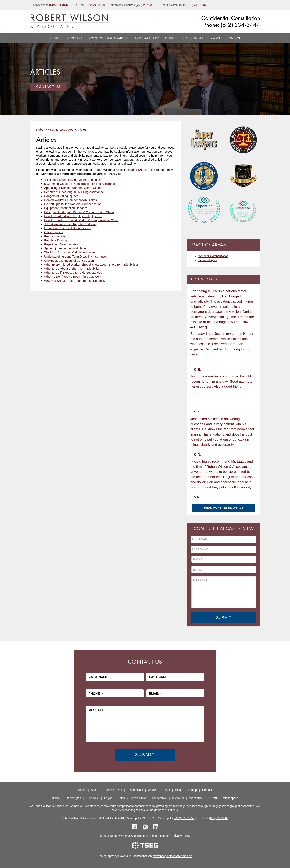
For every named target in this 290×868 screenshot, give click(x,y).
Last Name (160, 677)
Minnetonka (159, 798)
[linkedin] (156, 827)
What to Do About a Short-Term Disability (72, 269)
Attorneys (74, 38)
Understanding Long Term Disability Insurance (75, 256)
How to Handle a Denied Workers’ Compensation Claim (81, 220)
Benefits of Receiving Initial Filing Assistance (74, 192)
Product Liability (55, 236)
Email (156, 694)
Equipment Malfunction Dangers (66, 208)
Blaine (56, 798)
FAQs (166, 789)
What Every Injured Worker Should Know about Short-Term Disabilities (91, 264)
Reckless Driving (55, 240)
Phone (96, 694)
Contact (233, 38)
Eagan (108, 798)
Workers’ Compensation (213, 256)
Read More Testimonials (224, 508)
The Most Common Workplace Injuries (70, 252)
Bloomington (73, 798)
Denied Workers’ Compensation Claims (70, 200)
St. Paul (212, 798)
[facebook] (134, 827)
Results (171, 38)
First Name (100, 677)
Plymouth (178, 798)
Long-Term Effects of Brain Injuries (67, 228)
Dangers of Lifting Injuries (61, 196)
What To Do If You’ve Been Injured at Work (73, 277)
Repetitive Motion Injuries (61, 244)
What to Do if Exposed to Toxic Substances (73, 273)
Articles (153, 789)
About (55, 38)
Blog (178, 789)
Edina (121, 798)
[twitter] (146, 827)
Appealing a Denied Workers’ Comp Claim (72, 188)
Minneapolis (230, 798)
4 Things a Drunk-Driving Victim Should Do (73, 180)
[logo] (69, 22)
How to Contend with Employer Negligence (73, 216)
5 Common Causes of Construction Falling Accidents (79, 184)
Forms (215, 38)
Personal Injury (146, 38)
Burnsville (93, 798)
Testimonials (193, 38)
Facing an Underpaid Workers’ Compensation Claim (79, 212)
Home (82, 789)
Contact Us (49, 87)
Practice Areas (113, 789)
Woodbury (196, 798)
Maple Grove (139, 798)
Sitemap (191, 789)
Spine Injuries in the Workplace (65, 248)
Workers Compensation (108, 38)
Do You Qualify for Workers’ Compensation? (74, 204)
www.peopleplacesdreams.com (173, 856)
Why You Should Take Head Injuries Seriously (75, 281)
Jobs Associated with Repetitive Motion (70, 224)
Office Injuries (53, 232)
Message (98, 710)
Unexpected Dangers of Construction (69, 260)
